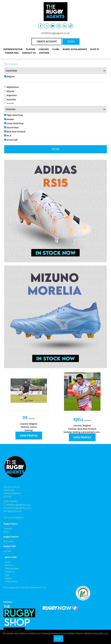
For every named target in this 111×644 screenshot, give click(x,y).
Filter (55, 149)
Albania (9, 91)
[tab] (55, 71)
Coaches (44, 49)
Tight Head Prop (13, 115)
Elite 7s (95, 49)
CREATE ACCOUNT (47, 41)
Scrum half (11, 140)
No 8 (8, 136)
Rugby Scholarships (75, 49)
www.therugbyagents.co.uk (18, 508)
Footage (44, 53)
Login (7, 575)
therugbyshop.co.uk (12, 511)
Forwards (8, 529)
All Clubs (7, 551)
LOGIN (71, 41)
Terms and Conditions (13, 518)
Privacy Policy (11, 581)
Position (11, 109)
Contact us (10, 572)
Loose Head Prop (14, 123)
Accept (58, 638)
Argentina (10, 95)
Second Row (11, 127)
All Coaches (9, 541)
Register (9, 578)
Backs (6, 532)
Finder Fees (12, 53)
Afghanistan (11, 87)
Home (8, 562)
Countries (11, 71)
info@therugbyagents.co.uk (55, 33)
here (106, 633)
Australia (10, 99)
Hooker (9, 119)
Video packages (12, 568)
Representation (13, 49)
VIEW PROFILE (29, 436)
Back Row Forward (15, 132)
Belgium (10, 76)
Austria (9, 104)
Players (31, 49)
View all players (11, 64)
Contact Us (29, 53)
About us (9, 565)
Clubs (56, 49)
